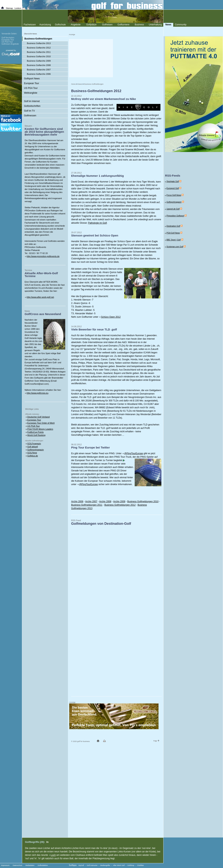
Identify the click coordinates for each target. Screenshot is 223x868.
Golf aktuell (33, 447)
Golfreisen (107, 25)
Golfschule (60, 25)
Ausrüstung (45, 25)
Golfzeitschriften (32, 106)
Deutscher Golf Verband (38, 417)
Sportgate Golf (173, 181)
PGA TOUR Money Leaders (40, 429)
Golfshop (131, 865)
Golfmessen (30, 116)
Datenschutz (18, 865)
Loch (53, 855)
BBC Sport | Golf (174, 240)
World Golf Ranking (36, 435)
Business (139, 25)
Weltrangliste (31, 93)
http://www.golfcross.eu (37, 393)
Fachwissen (30, 25)
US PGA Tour (31, 88)
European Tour (32, 83)
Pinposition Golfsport (175, 216)
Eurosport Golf (173, 188)
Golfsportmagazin (35, 450)
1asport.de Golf (173, 209)
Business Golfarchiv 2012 (39, 48)
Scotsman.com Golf (175, 247)
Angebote (76, 25)
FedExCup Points (35, 432)
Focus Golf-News (174, 195)
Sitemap (9, 8)
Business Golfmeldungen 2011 (87, 505)
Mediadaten (30, 865)
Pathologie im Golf (97, 223)
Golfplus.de (33, 456)
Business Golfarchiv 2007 (39, 70)
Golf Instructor (92, 865)
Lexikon (18, 8)
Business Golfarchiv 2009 (39, 61)
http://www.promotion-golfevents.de (43, 256)
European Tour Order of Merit (41, 423)
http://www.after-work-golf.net (40, 297)
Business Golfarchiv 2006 (39, 74)
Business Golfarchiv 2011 (39, 52)
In (47, 842)
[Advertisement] (91, 58)
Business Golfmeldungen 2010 (143, 502)
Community (181, 25)
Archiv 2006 (77, 502)
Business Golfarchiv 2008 (39, 65)
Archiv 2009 (119, 502)
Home (73, 84)
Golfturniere (124, 25)
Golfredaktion (43, 865)
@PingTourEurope (134, 453)
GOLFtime (32, 453)
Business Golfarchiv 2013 (39, 43)
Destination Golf (173, 226)
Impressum (5, 865)
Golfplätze (91, 25)
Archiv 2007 (91, 502)
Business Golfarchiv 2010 (39, 56)
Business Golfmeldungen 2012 (120, 505)
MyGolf (81, 865)
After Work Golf (119, 865)
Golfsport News (32, 79)
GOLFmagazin (34, 444)
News (80, 84)
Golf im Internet (32, 101)
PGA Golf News (173, 233)
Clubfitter (140, 865)
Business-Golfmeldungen (94, 84)
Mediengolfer (105, 865)
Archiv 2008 (105, 502)
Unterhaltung (155, 25)
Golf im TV (29, 111)
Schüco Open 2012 (111, 317)
